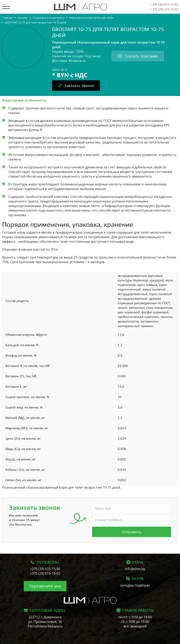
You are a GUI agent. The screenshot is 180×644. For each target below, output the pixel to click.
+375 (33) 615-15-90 (164, 4)
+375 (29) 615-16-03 (164, 9)
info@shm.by (135, 569)
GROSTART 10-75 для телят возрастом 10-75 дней (35, 22)
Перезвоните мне (45, 586)
